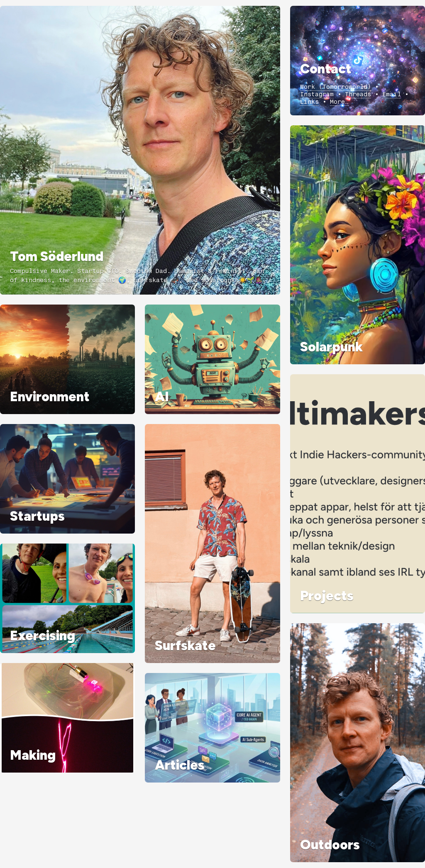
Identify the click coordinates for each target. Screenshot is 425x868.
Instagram (317, 94)
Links (309, 102)
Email (392, 94)
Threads (358, 94)
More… (339, 102)
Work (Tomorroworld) (336, 87)
